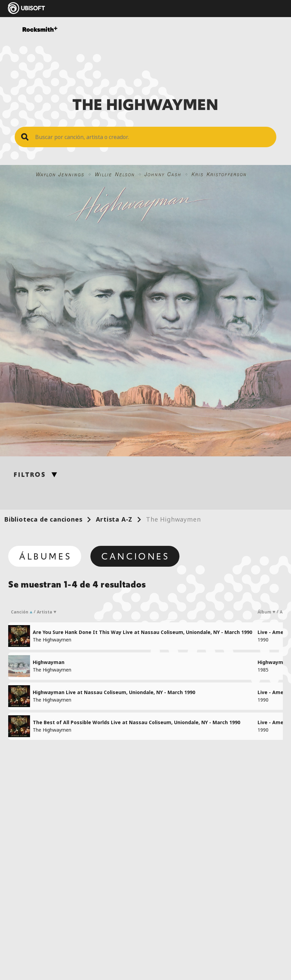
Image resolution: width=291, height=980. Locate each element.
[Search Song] (152, 137)
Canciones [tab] (135, 556)
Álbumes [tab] (45, 556)
